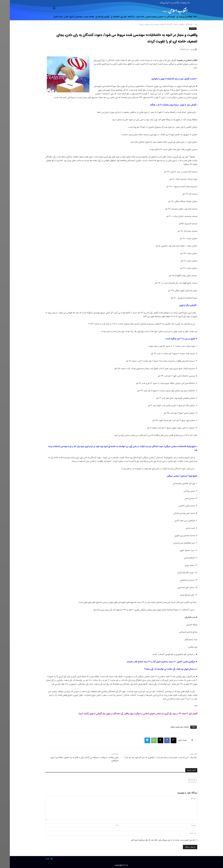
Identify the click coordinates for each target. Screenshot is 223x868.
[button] (66, 8)
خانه (186, 25)
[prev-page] (185, 781)
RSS (38, 859)
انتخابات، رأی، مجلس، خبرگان (170, 727)
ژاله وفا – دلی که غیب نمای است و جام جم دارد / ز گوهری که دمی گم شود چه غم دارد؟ (151, 758)
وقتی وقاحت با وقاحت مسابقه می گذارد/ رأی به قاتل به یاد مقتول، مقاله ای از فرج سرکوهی (75, 759)
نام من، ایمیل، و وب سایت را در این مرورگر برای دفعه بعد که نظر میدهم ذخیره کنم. (153, 840)
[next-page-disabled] (180, 781)
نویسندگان (179, 25)
